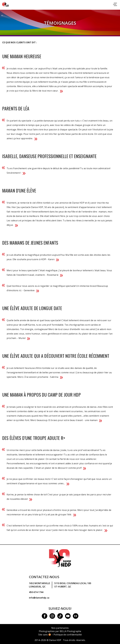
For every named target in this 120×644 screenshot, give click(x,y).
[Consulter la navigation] (115, 5)
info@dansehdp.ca (39, 598)
